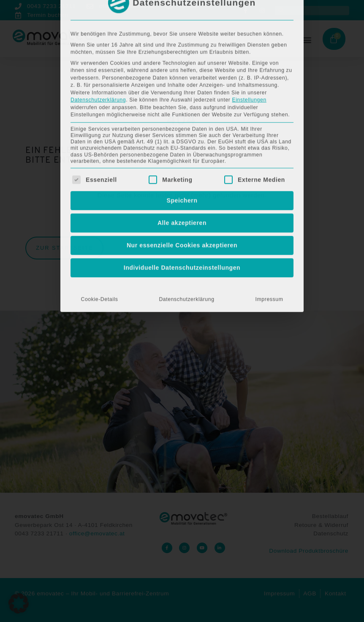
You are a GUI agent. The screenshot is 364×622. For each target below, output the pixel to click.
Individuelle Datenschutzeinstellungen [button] (182, 180)
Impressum (269, 211)
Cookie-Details (99, 211)
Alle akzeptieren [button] (182, 135)
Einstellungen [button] (249, 12)
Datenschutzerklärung (98, 12)
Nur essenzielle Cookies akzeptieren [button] (182, 157)
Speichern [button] (182, 112)
